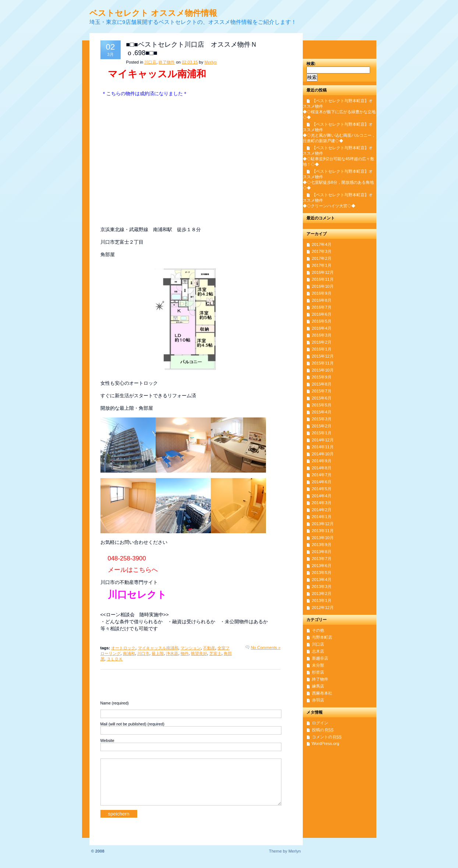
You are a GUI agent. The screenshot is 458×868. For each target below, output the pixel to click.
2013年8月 (322, 552)
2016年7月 (322, 307)
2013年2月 (322, 593)
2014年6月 (322, 482)
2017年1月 (322, 265)
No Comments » (266, 648)
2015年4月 (322, 412)
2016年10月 (323, 286)
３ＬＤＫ (115, 659)
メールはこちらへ (133, 570)
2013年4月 (322, 580)
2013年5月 (322, 573)
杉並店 (318, 672)
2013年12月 (323, 524)
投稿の (323, 730)
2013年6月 (322, 566)
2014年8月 (322, 468)
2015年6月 (322, 398)
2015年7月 (322, 391)
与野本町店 (322, 637)
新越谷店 (320, 658)
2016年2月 (322, 342)
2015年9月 (322, 377)
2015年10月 (323, 370)
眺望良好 (199, 653)
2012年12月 (323, 607)
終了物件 (167, 62)
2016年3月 (322, 335)
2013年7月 (322, 559)
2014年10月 (323, 454)
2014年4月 (322, 496)
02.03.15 (190, 62)
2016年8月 (322, 300)
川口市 (143, 653)
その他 (318, 630)
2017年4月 (322, 244)
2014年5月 (322, 489)
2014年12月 (323, 440)
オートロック (123, 648)
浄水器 (172, 653)
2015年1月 (322, 433)
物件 (185, 653)
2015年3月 (322, 419)
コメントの (327, 737)
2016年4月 (322, 328)
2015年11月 (323, 363)
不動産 (209, 648)
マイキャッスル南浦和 (158, 648)
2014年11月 (323, 447)
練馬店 (318, 686)
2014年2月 (322, 510)
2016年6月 (322, 314)
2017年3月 (322, 251)
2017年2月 (322, 258)
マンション (191, 648)
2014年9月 (322, 461)
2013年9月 (322, 545)
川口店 (150, 62)
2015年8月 (322, 384)
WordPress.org (326, 743)
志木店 (318, 651)
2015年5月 (322, 405)
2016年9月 (322, 293)
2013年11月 (323, 531)
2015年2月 (322, 426)
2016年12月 (323, 272)
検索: (311, 64)
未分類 (318, 665)
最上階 (158, 653)
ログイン (320, 723)
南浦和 (129, 653)
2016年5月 (322, 321)
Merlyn (211, 62)
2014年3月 (322, 503)
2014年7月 (322, 475)
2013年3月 (322, 587)
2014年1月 (322, 517)
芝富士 (215, 653)
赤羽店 (318, 700)
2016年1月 (322, 349)
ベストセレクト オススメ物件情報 (153, 13)
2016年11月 (323, 279)
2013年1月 (322, 600)
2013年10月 (323, 538)
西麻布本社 (322, 693)
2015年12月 (323, 356)
